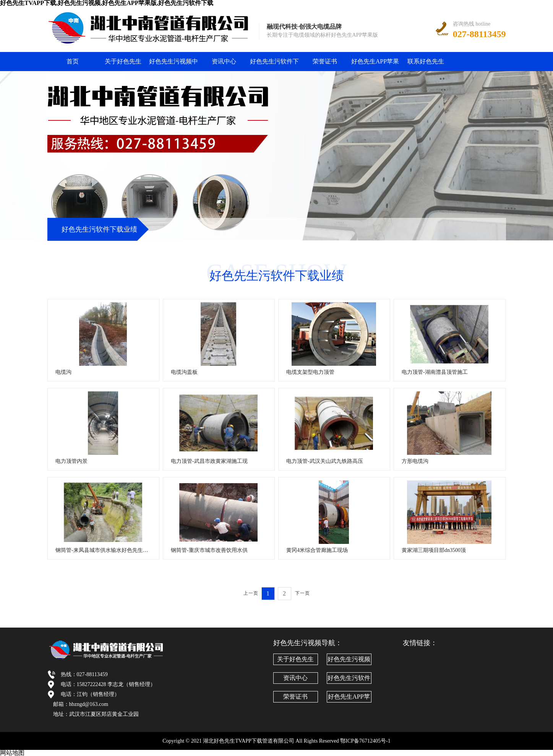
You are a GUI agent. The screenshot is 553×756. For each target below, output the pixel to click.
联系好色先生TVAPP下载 (426, 65)
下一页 (302, 593)
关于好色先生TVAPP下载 (123, 65)
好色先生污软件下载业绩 (274, 65)
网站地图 (12, 753)
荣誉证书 (325, 61)
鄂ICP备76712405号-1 (365, 741)
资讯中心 (224, 61)
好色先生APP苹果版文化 (375, 65)
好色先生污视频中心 (174, 65)
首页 (73, 61)
